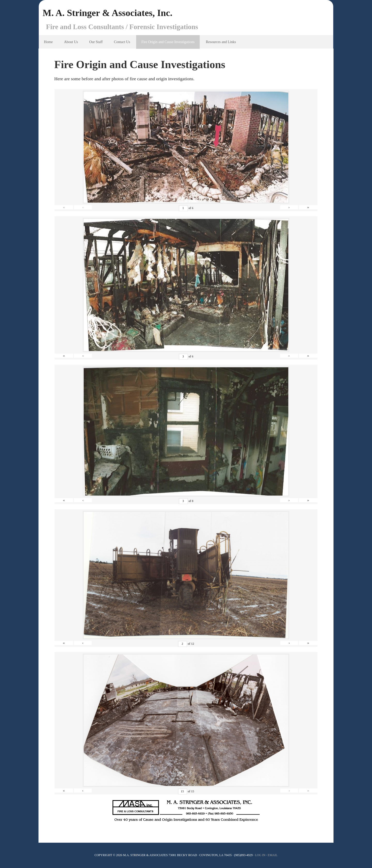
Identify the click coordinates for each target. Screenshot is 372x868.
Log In (260, 855)
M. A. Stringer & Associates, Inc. (107, 13)
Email (273, 855)
